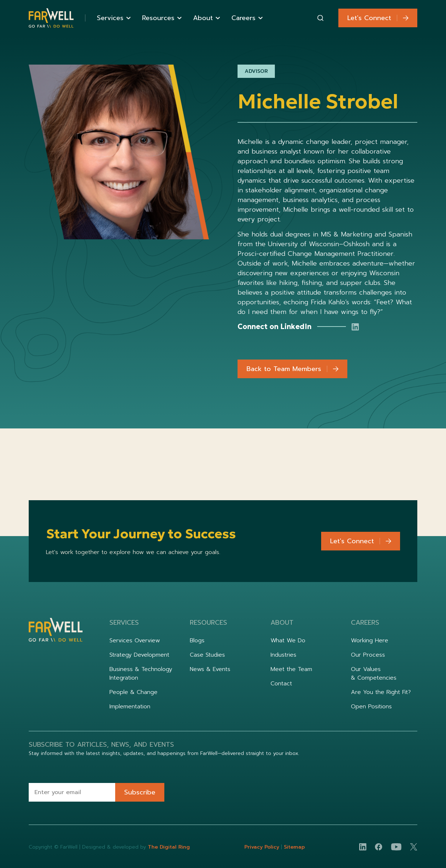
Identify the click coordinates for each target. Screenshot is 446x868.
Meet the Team (291, 669)
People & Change (133, 692)
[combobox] (320, 18)
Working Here (370, 641)
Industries (283, 655)
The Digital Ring (169, 847)
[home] (51, 18)
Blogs (197, 641)
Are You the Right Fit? (381, 692)
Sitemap (294, 847)
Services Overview (135, 641)
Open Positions (371, 707)
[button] (114, 18)
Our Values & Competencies (374, 674)
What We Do (288, 641)
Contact (281, 684)
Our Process (368, 655)
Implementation (130, 707)
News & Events (210, 669)
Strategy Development (139, 655)
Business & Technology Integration (141, 674)
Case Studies (207, 655)
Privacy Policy (263, 847)
